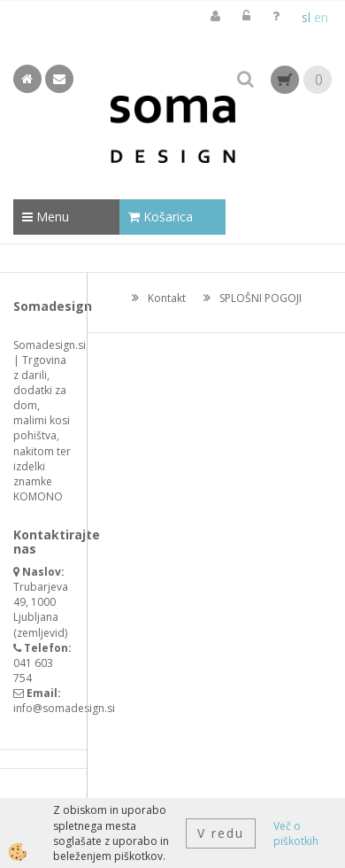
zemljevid (41, 633)
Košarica (161, 217)
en (321, 17)
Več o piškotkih (296, 833)
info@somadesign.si (64, 708)
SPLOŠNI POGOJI (261, 298)
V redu (221, 833)
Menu (46, 217)
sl (306, 17)
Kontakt (167, 298)
